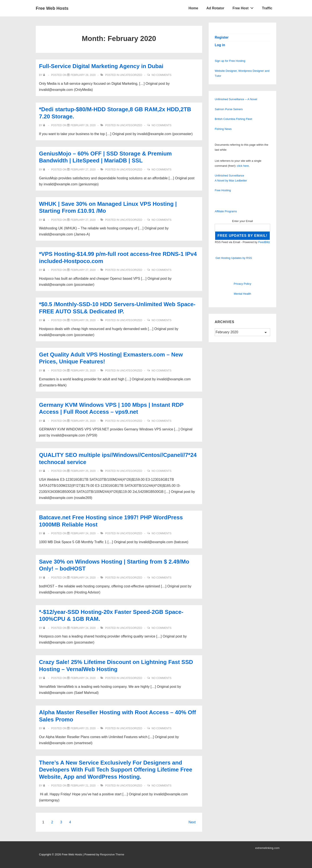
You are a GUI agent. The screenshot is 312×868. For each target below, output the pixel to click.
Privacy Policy (243, 284)
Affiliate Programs (226, 211)
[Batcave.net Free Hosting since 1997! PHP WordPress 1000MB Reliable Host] (83, 533)
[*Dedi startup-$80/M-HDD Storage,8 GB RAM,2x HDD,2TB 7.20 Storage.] (83, 125)
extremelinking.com (267, 848)
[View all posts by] (45, 75)
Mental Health (242, 294)
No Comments (162, 75)
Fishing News (223, 129)
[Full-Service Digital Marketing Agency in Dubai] (83, 75)
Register (222, 37)
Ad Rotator (215, 8)
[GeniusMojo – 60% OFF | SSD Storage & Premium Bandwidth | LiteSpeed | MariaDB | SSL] (83, 170)
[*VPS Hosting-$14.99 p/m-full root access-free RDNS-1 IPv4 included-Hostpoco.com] (83, 270)
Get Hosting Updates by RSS (234, 258)
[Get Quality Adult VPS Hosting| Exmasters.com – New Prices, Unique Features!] (83, 371)
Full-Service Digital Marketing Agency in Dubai (101, 66)
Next (192, 822)
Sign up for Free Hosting (230, 61)
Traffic (267, 8)
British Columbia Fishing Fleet (233, 119)
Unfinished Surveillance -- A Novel (236, 99)
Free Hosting (223, 190)
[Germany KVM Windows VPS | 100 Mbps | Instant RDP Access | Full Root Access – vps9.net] (83, 421)
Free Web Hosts (52, 8)
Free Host (244, 7)
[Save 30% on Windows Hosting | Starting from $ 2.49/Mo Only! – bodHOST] (83, 578)
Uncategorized (131, 75)
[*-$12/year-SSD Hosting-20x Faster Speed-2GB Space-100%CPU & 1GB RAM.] (83, 628)
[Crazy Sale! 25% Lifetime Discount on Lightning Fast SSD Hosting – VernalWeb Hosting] (83, 678)
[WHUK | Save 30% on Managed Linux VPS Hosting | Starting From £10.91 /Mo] (83, 220)
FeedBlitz (264, 242)
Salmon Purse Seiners (229, 109)
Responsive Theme (112, 854)
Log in (220, 45)
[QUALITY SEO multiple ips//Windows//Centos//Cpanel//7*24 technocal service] (83, 471)
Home (193, 8)
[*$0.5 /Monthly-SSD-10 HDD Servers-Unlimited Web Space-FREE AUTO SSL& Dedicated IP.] (83, 320)
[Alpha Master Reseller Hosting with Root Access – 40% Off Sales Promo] (83, 728)
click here (243, 166)
